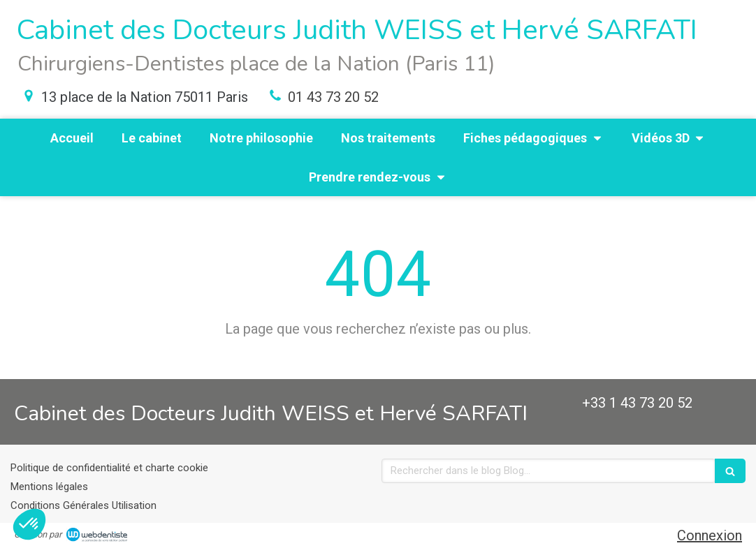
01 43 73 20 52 (333, 97)
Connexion (710, 535)
